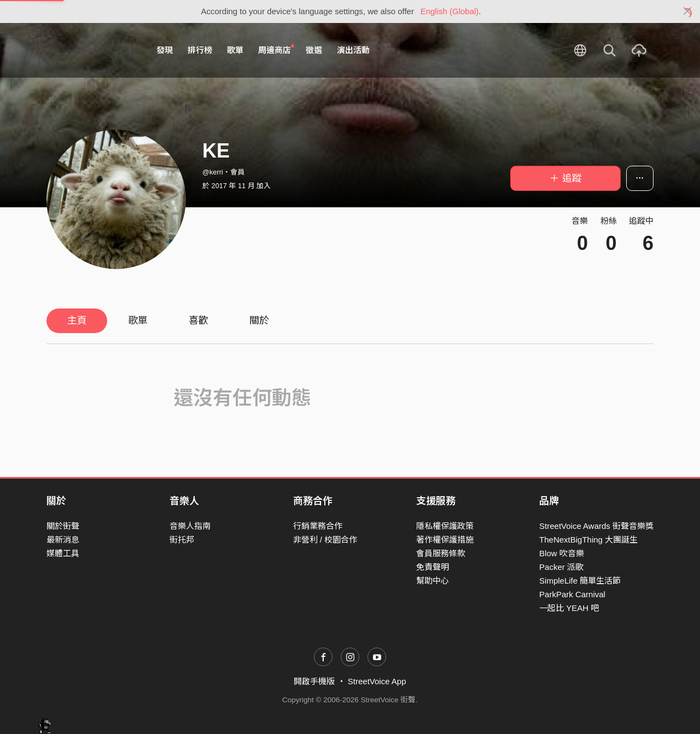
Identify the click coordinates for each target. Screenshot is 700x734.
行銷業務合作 (318, 526)
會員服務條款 (441, 553)
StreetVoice (92, 50)
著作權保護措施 (445, 540)
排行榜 (200, 50)
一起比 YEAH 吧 (569, 608)
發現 (165, 50)
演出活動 (353, 50)
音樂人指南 (190, 526)
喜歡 (199, 321)
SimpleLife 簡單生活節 (580, 581)
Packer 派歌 (561, 567)
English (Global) (450, 11)
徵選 (314, 50)
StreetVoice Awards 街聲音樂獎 (596, 526)
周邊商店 (276, 50)
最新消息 (63, 540)
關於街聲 (63, 526)
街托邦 (182, 540)
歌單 (235, 50)
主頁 (77, 321)
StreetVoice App (377, 681)
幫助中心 (433, 581)
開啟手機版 (314, 681)
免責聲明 (433, 567)
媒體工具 (63, 553)
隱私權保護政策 (445, 526)
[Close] (688, 11)
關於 (259, 321)
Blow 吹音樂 (562, 553)
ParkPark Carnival (572, 594)
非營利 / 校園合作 (325, 540)
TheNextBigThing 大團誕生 (588, 540)
